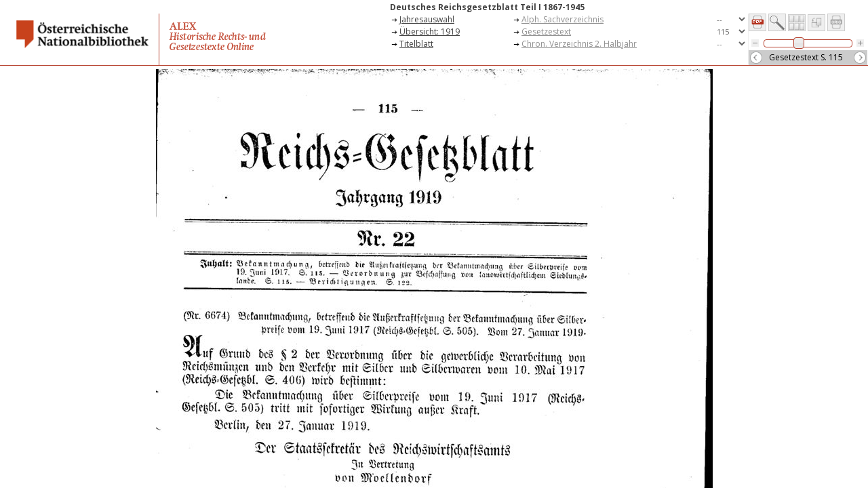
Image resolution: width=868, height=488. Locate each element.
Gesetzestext (546, 32)
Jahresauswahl (427, 19)
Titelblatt (416, 44)
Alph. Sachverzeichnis (563, 19)
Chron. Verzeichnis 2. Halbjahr (579, 44)
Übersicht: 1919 (430, 32)
